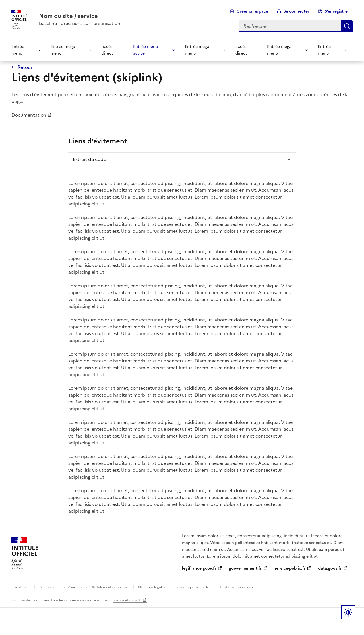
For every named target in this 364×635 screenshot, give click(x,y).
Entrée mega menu (63, 50)
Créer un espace (252, 11)
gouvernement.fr (245, 568)
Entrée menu (18, 50)
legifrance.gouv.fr (199, 568)
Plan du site (21, 587)
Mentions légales (152, 587)
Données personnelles (193, 587)
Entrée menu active (145, 50)
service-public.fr (290, 568)
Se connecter (296, 11)
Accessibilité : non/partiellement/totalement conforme (84, 587)
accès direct (107, 50)
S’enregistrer (337, 11)
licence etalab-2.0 (127, 600)
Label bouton (348, 612)
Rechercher (347, 26)
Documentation (29, 115)
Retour (25, 67)
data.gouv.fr (330, 568)
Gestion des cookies (236, 587)
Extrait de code (89, 159)
